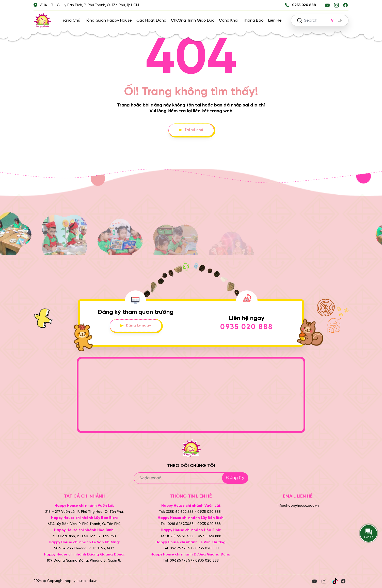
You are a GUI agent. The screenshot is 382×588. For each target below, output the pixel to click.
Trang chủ (70, 20)
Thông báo (253, 20)
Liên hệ (275, 20)
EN (340, 20)
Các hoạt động (151, 20)
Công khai (229, 20)
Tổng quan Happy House (108, 20)
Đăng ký (235, 478)
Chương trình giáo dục (193, 20)
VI (333, 20)
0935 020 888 (247, 327)
